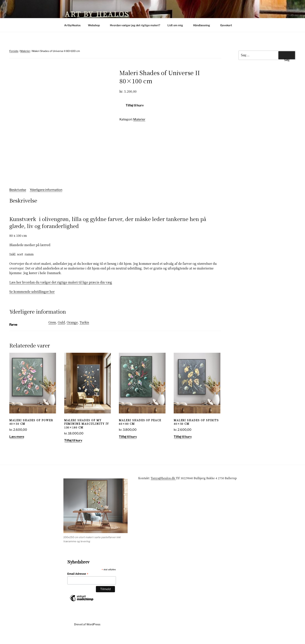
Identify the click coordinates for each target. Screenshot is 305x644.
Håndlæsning (203, 25)
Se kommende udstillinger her (32, 302)
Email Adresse (78, 585)
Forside (14, 51)
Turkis (84, 333)
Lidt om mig (177, 25)
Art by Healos (97, 14)
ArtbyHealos (72, 25)
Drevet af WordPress (87, 635)
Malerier (25, 51)
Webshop (96, 25)
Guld (61, 333)
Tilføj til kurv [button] (73, 451)
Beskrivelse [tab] (18, 200)
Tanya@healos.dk (163, 489)
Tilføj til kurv (135, 105)
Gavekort (226, 25)
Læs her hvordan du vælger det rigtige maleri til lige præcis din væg (61, 293)
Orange (72, 333)
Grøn (52, 333)
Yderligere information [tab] (46, 200)
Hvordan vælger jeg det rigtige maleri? (135, 25)
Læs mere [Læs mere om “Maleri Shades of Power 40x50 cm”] (17, 447)
